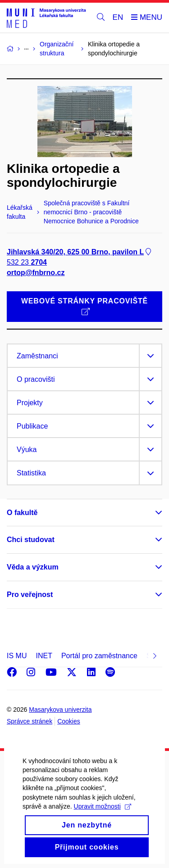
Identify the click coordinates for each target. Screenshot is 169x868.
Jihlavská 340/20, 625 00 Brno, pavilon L (80, 252)
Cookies (69, 721)
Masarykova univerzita (60, 710)
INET (44, 656)
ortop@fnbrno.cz (36, 273)
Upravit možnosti (103, 823)
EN (118, 17)
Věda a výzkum (33, 567)
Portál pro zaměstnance (99, 656)
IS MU (17, 656)
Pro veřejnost (30, 594)
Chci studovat (31, 540)
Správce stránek (30, 721)
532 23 (27, 262)
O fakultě (22, 513)
